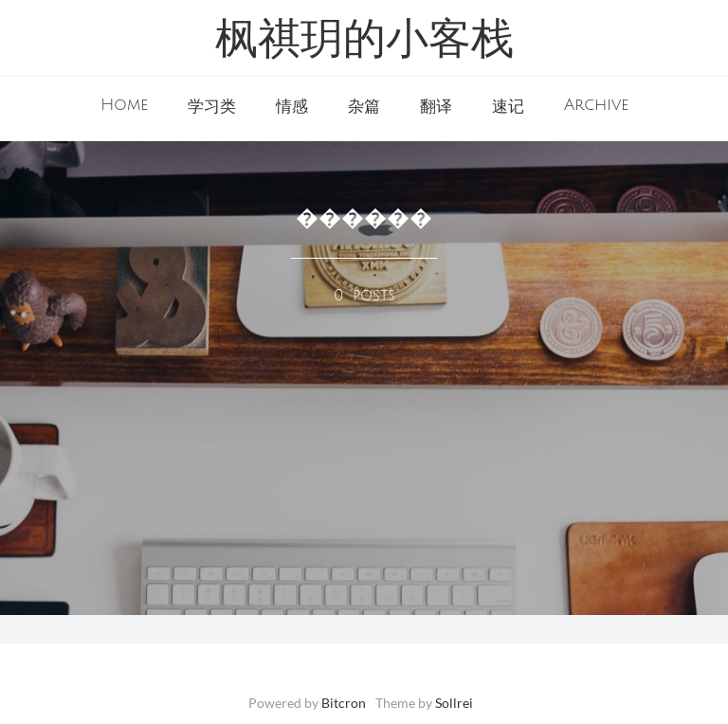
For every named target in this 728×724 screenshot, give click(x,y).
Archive (596, 105)
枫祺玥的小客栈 (364, 42)
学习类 (212, 107)
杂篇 (364, 107)
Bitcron (344, 703)
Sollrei (454, 703)
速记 (508, 107)
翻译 (436, 107)
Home (124, 105)
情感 (292, 107)
